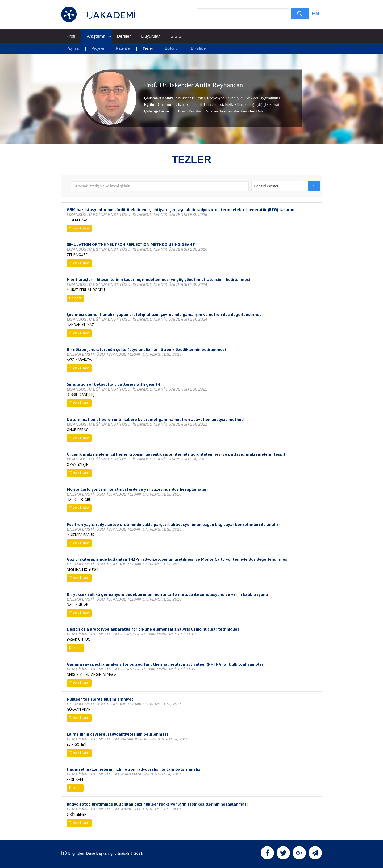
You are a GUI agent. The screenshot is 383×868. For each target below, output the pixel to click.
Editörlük (172, 48)
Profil (71, 36)
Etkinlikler (199, 48)
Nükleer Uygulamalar (262, 98)
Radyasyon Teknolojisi (225, 98)
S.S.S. (176, 36)
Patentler (123, 48)
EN (315, 14)
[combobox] (286, 186)
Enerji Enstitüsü (191, 111)
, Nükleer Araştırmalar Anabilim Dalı (233, 111)
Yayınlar (73, 48)
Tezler (148, 48)
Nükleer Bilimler (191, 98)
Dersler (124, 36)
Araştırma (99, 36)
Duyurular (150, 36)
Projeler (98, 48)
